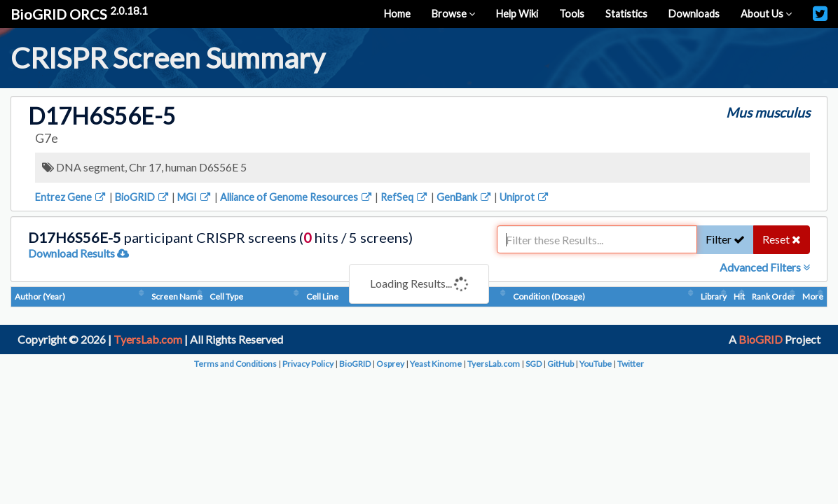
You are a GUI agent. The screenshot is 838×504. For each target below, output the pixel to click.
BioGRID (143, 197)
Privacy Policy (308, 364)
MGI (195, 197)
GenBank (465, 197)
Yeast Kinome (436, 364)
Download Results (78, 253)
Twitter (631, 364)
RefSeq (405, 197)
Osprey (390, 364)
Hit (739, 296)
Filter (725, 239)
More (813, 296)
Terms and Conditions (235, 364)
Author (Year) (40, 296)
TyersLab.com (148, 339)
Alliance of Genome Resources (297, 197)
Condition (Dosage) (549, 296)
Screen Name (177, 296)
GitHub (561, 364)
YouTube (596, 364)
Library (714, 296)
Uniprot (525, 197)
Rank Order (774, 296)
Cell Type (226, 296)
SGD (534, 364)
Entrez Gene (71, 197)
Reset (782, 239)
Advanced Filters (765, 267)
